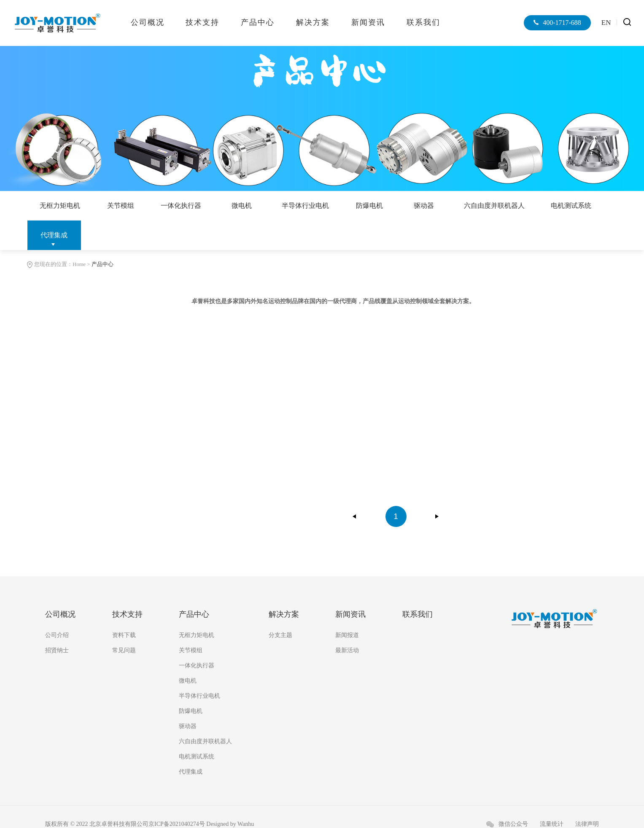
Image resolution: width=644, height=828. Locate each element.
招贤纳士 (57, 651)
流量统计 (552, 824)
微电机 (243, 206)
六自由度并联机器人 (496, 206)
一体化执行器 (182, 206)
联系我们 (423, 22)
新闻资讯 (368, 22)
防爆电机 (371, 206)
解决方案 (313, 22)
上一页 (355, 516)
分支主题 (280, 636)
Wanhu (246, 824)
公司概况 (148, 22)
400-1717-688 (561, 23)
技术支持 (202, 22)
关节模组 (121, 206)
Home (79, 264)
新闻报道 (347, 636)
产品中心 (258, 22)
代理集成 (54, 235)
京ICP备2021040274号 (177, 824)
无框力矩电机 (60, 206)
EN (606, 23)
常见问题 (124, 651)
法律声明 (587, 824)
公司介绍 (57, 636)
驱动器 (426, 206)
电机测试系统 (574, 206)
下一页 (437, 516)
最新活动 (347, 651)
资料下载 (124, 636)
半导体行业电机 (307, 206)
